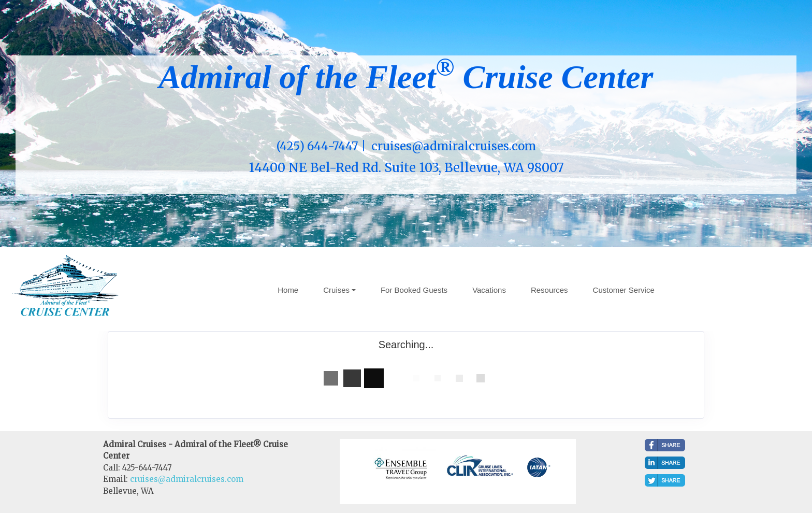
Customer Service (624, 290)
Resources (549, 290)
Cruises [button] (336, 290)
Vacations (489, 290)
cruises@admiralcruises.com (187, 479)
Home (288, 290)
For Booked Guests (414, 290)
